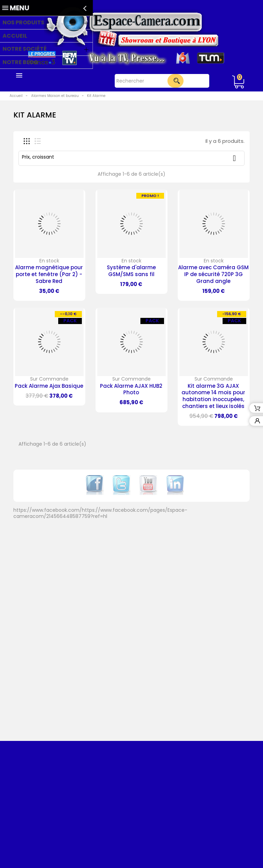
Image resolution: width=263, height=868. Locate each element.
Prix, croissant (131, 158)
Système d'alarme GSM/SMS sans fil (131, 271)
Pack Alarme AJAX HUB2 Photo (131, 389)
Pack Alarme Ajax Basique (49, 386)
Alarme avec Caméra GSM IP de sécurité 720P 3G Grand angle (213, 274)
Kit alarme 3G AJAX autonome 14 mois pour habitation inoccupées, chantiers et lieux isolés (213, 396)
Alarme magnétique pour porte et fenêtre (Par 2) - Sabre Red (49, 274)
